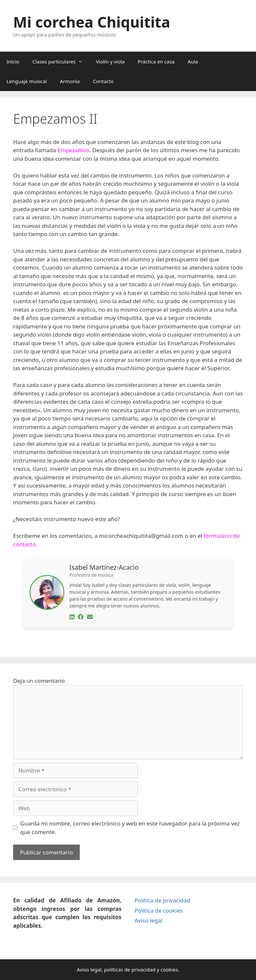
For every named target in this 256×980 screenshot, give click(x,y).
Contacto (103, 81)
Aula (193, 61)
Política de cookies (159, 910)
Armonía (70, 81)
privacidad (143, 969)
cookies (169, 969)
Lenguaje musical (27, 81)
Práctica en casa (156, 61)
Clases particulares (61, 61)
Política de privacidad (162, 900)
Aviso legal (149, 920)
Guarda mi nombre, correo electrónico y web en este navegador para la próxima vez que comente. (130, 828)
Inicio (13, 61)
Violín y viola (110, 61)
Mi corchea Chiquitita (92, 22)
